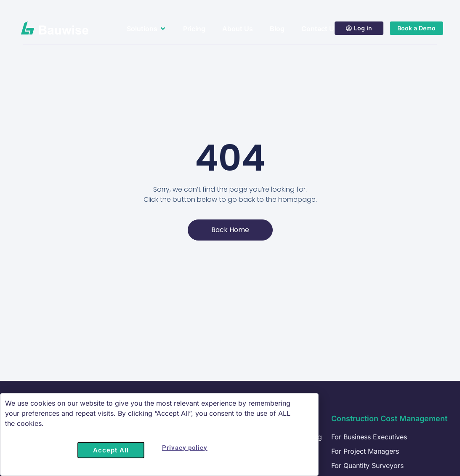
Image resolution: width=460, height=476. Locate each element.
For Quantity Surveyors (367, 465)
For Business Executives (369, 437)
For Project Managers (365, 451)
